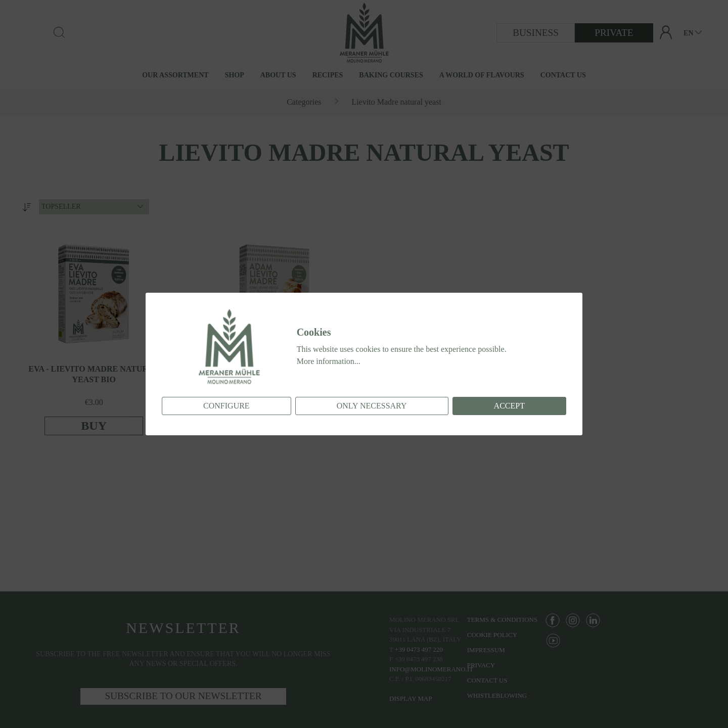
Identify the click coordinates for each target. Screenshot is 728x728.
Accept (509, 406)
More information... (329, 361)
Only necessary (372, 406)
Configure (226, 406)
